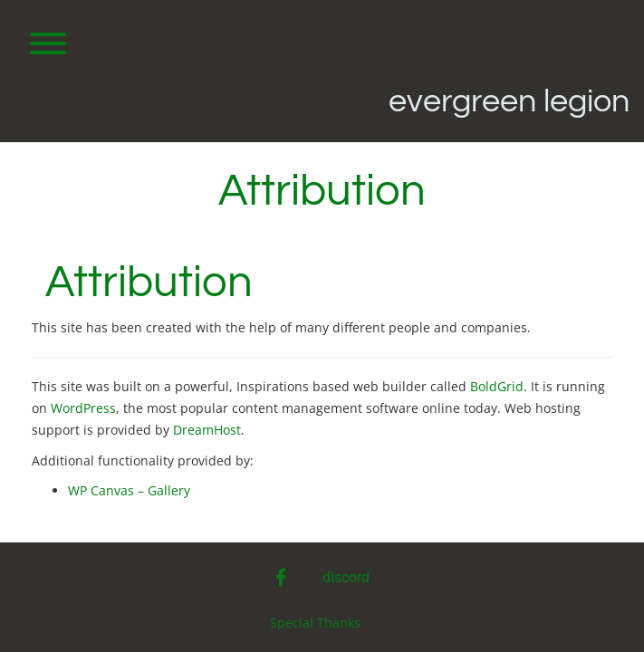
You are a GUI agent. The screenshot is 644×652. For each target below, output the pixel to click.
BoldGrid (497, 386)
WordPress (83, 408)
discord (346, 577)
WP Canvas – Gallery (129, 490)
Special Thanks (315, 623)
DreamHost (207, 430)
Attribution (149, 283)
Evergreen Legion (509, 101)
